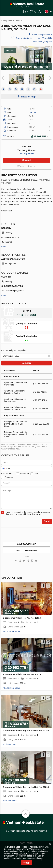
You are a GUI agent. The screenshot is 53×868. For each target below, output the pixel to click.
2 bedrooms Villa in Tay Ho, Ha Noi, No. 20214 (26, 787)
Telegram (9, 477)
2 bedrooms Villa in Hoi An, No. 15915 (22, 674)
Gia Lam (33, 112)
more (4, 247)
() (26, 12)
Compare (26, 363)
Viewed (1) (47, 38)
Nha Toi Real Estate (12, 632)
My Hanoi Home (10, 744)
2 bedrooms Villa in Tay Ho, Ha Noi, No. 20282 (26, 731)
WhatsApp (24, 474)
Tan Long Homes (26, 154)
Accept (26, 863)
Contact (27, 160)
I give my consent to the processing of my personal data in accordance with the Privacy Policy (28, 513)
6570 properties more (26, 166)
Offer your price (45, 42)
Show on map (28, 97)
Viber (36, 474)
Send (47, 521)
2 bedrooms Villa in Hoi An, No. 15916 (22, 618)
